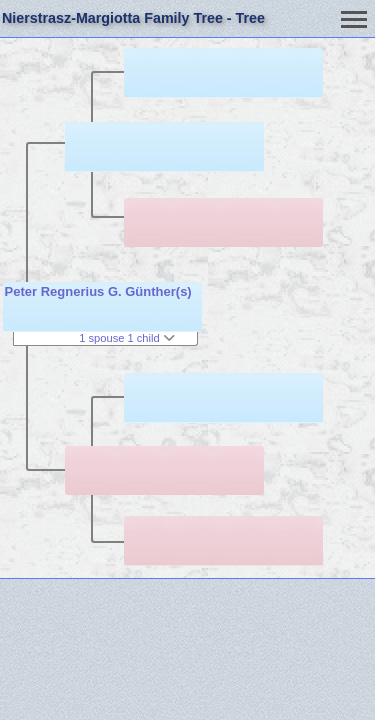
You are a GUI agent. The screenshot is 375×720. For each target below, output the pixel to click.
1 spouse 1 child (127, 338)
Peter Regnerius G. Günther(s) (98, 291)
